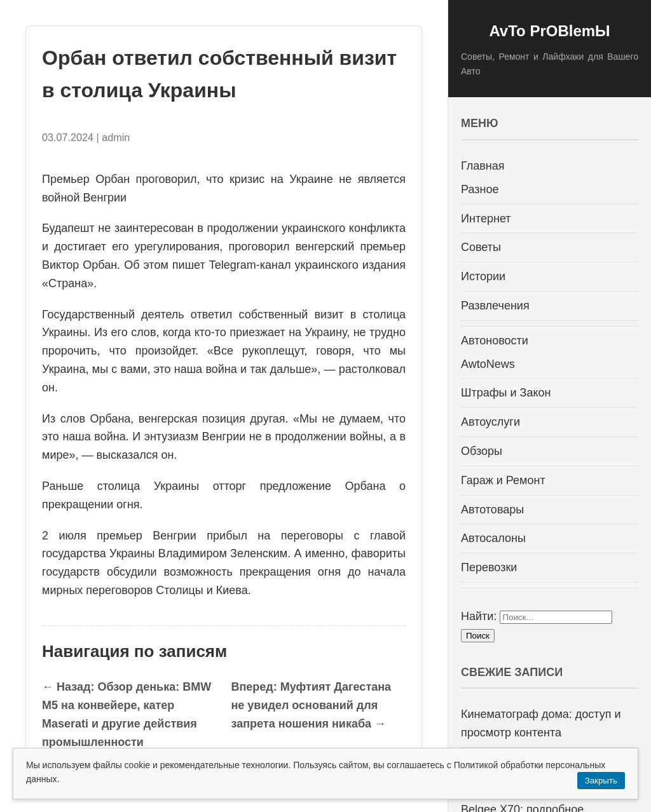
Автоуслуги (490, 422)
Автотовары (492, 510)
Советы (481, 247)
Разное (480, 189)
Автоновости (495, 341)
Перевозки (489, 567)
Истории (483, 276)
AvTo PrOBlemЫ (549, 31)
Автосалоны (493, 538)
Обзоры (482, 451)
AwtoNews (488, 364)
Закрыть (601, 781)
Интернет (486, 219)
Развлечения (495, 306)
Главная (483, 166)
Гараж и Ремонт (503, 480)
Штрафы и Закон (506, 393)
